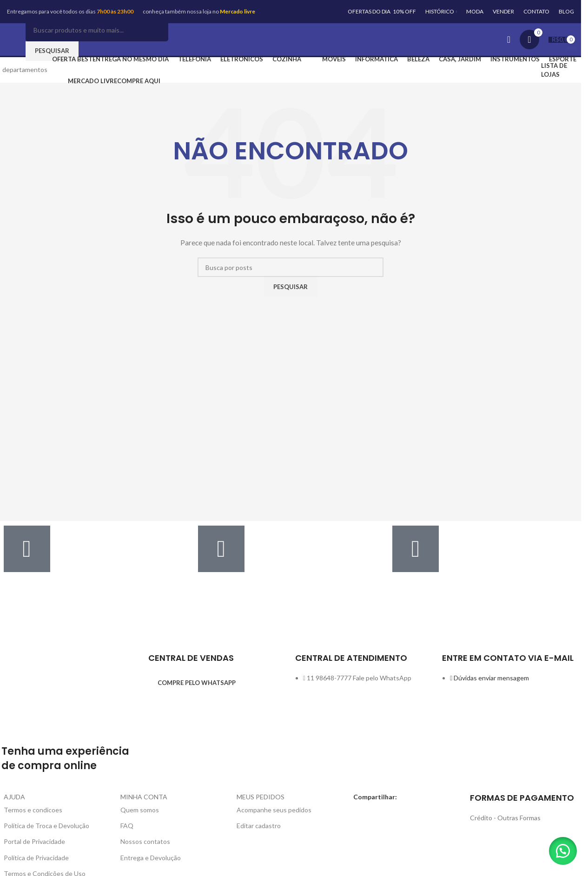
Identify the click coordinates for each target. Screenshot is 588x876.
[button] (560, 848)
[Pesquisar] (97, 30)
